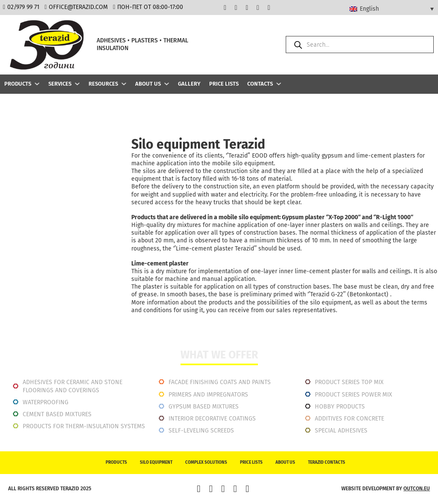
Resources (103, 84)
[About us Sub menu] (167, 84)
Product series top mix (349, 382)
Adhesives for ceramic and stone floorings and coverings (73, 386)
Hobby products (340, 407)
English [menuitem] (369, 9)
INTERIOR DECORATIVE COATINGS (212, 419)
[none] (392, 9)
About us (148, 84)
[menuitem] (392, 9)
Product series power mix (354, 395)
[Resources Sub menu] (124, 84)
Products (18, 84)
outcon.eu (417, 489)
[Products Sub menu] (37, 84)
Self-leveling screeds (201, 431)
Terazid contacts (327, 462)
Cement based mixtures (57, 414)
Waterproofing (46, 402)
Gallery (189, 84)
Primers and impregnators (208, 395)
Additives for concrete (349, 419)
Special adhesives (341, 431)
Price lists (224, 84)
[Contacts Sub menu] (279, 84)
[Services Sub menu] (77, 84)
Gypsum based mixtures (204, 407)
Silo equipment (156, 462)
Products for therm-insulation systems (84, 426)
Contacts (260, 84)
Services (60, 84)
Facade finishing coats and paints (220, 382)
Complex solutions (206, 462)
